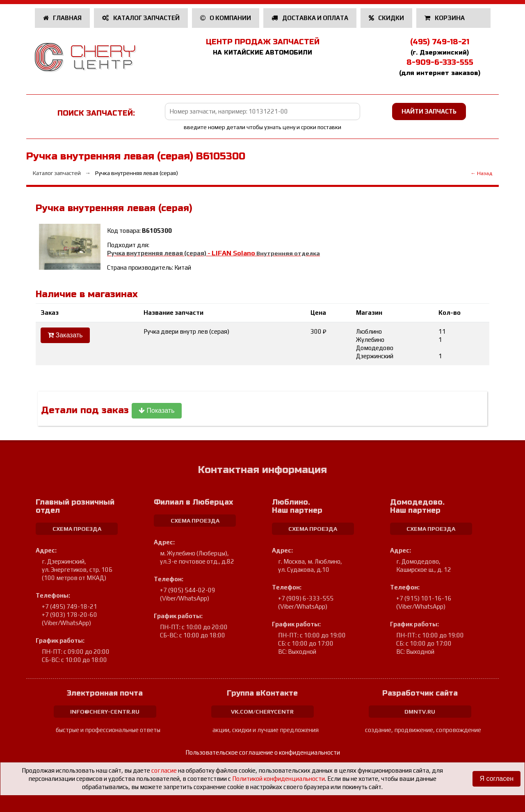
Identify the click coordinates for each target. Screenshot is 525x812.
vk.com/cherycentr (262, 712)
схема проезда (77, 529)
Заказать (65, 335)
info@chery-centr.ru (105, 712)
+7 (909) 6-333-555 (306, 598)
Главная (63, 18)
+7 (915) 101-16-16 (424, 598)
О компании (226, 18)
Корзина (445, 18)
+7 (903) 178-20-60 (70, 615)
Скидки (387, 18)
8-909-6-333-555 (440, 62)
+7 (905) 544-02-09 (188, 590)
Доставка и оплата (310, 18)
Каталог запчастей (141, 18)
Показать (156, 411)
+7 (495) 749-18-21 (70, 606)
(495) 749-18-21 (440, 42)
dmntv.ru (420, 712)
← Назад (481, 173)
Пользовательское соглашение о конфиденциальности (263, 752)
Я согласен (496, 779)
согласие (164, 770)
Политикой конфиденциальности (278, 779)
